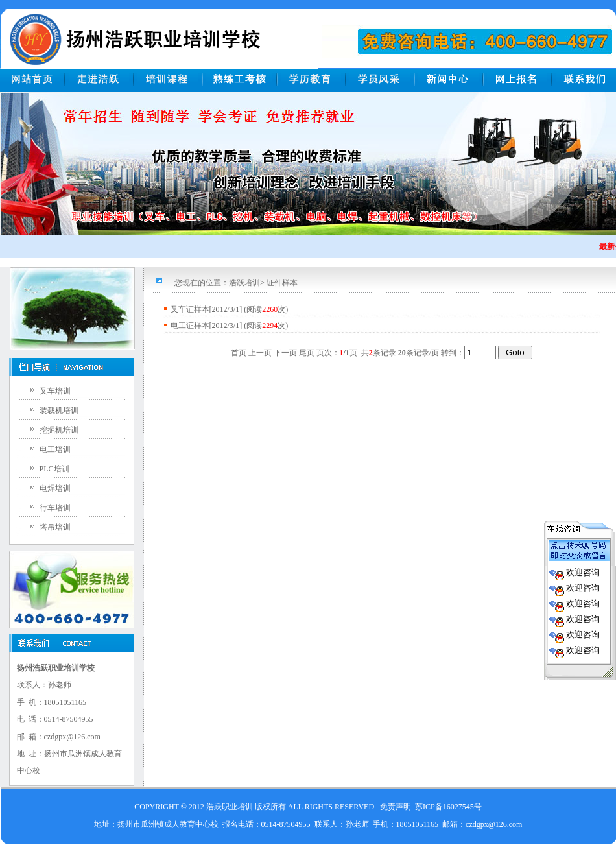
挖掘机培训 (59, 430)
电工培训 (55, 449)
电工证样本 (190, 326)
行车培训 (55, 508)
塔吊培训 (55, 527)
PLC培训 (54, 469)
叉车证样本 (190, 309)
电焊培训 (55, 488)
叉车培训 (55, 391)
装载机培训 (59, 411)
